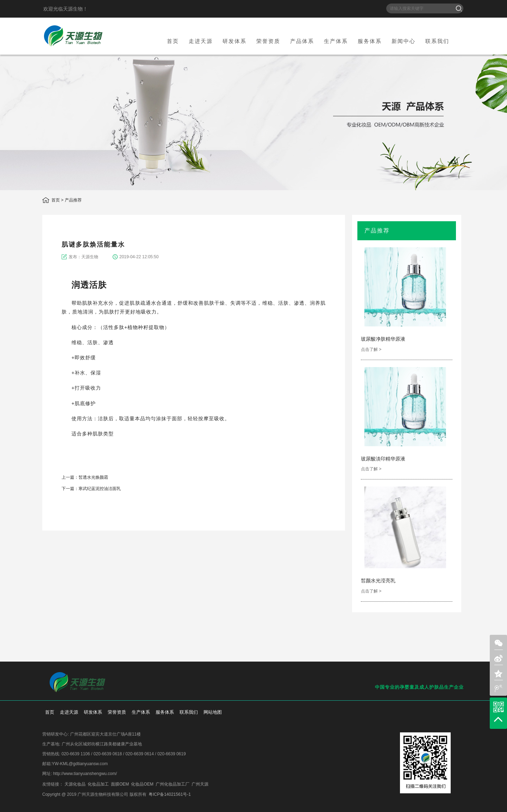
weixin (280, 519)
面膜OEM (120, 784)
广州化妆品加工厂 (173, 784)
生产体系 (336, 41)
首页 (173, 41)
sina (292, 519)
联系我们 (437, 41)
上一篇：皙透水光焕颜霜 (85, 477)
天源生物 (73, 36)
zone (499, 674)
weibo (315, 519)
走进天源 (201, 41)
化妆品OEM (142, 784)
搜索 (459, 8)
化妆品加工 (98, 784)
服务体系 (370, 41)
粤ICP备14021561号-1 (170, 794)
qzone (303, 519)
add (327, 519)
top (498, 719)
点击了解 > (371, 349)
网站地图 (213, 712)
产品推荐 (73, 200)
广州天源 (200, 784)
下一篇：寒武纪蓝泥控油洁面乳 (91, 489)
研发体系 (234, 41)
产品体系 (302, 41)
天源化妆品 (75, 784)
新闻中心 (403, 41)
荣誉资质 (268, 41)
